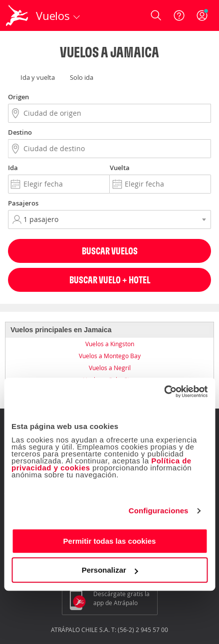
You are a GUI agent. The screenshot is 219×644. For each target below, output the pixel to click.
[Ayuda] (179, 15)
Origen (18, 97)
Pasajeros (23, 203)
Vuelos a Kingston (110, 344)
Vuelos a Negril (110, 368)
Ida (13, 168)
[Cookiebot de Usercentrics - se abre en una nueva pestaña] (164, 392)
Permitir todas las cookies (110, 541)
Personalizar (110, 570)
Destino (20, 132)
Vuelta (120, 168)
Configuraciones (159, 511)
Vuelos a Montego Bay (110, 356)
